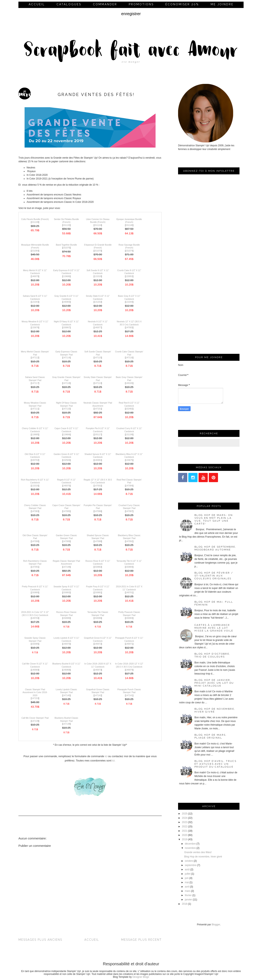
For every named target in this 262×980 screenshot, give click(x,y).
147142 (98, 695)
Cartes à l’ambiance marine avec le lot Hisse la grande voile (214, 628)
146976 (66, 486)
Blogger (216, 925)
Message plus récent (141, 940)
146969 (35, 670)
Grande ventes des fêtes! (198, 852)
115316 (35, 486)
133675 (129, 460)
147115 (98, 358)
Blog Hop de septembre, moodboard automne (215, 548)
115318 (98, 276)
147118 (66, 383)
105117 (98, 435)
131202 (98, 302)
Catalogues (69, 4)
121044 (129, 302)
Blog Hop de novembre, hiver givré (203, 857)
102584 (66, 460)
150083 (129, 618)
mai (187, 882)
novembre (190, 848)
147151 (98, 409)
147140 (66, 695)
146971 (129, 644)
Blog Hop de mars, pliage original (211, 736)
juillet (188, 874)
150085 (35, 644)
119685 (35, 435)
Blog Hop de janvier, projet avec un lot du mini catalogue (214, 683)
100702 (35, 460)
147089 (66, 541)
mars (188, 891)
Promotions (141, 4)
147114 (66, 358)
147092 (129, 541)
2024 (185, 818)
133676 (35, 328)
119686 (66, 276)
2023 (185, 822)
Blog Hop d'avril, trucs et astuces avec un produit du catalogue (215, 764)
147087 (129, 511)
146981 (98, 460)
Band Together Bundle (66, 245)
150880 (35, 593)
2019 (185, 839)
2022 (185, 827)
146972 (98, 644)
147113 (98, 383)
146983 (66, 302)
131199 (129, 435)
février (188, 895)
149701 (129, 593)
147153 (35, 698)
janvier (188, 900)
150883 (66, 593)
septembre (191, 865)
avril (187, 887)
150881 (98, 593)
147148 (66, 567)
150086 (98, 618)
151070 (98, 251)
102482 (129, 409)
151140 (129, 225)
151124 (98, 225)
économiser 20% (182, 4)
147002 (98, 486)
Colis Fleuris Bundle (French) (35, 219)
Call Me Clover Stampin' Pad (35, 718)
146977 (98, 328)
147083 (35, 511)
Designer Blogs (141, 977)
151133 (66, 225)
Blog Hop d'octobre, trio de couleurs (212, 655)
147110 (66, 409)
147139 (35, 721)
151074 (129, 251)
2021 (185, 831)
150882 (98, 567)
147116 (129, 358)
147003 (129, 328)
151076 (66, 248)
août (187, 869)
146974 (129, 670)
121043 (35, 302)
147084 (129, 486)
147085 (66, 511)
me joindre (222, 4)
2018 (185, 904)
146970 (66, 644)
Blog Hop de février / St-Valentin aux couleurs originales (214, 576)
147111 (35, 409)
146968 (66, 670)
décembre (190, 844)
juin (187, 878)
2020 (185, 835)
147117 (35, 383)
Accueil (37, 4)
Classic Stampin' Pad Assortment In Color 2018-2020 (35, 692)
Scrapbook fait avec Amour (131, 51)
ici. (114, 761)
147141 (129, 695)
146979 (35, 276)
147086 (98, 511)
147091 (35, 567)
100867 (66, 328)
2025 (185, 814)
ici (106, 756)
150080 (66, 618)
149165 (129, 383)
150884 (129, 567)
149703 (35, 618)
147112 (35, 358)
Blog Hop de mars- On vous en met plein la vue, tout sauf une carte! (214, 519)
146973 (98, 670)
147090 (35, 541)
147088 (98, 541)
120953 (129, 276)
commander (105, 4)
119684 (66, 435)
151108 (35, 222)
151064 (35, 251)
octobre (189, 861)
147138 (66, 724)
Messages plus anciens (40, 940)
